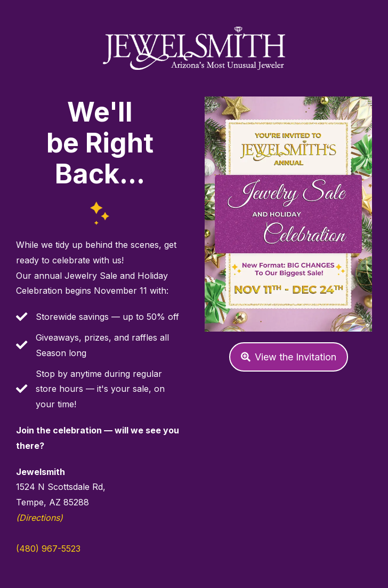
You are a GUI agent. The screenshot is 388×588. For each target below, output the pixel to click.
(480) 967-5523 (48, 549)
